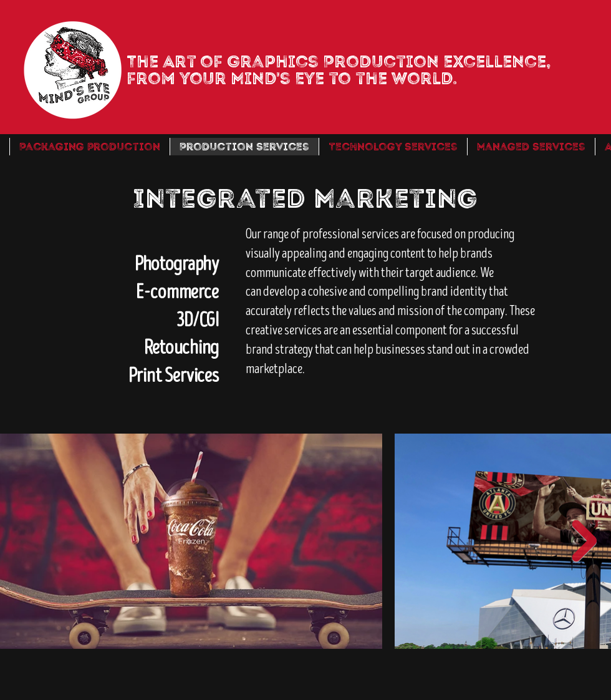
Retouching (181, 348)
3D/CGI (198, 320)
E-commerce (177, 292)
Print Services (174, 376)
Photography (177, 264)
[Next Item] (584, 541)
